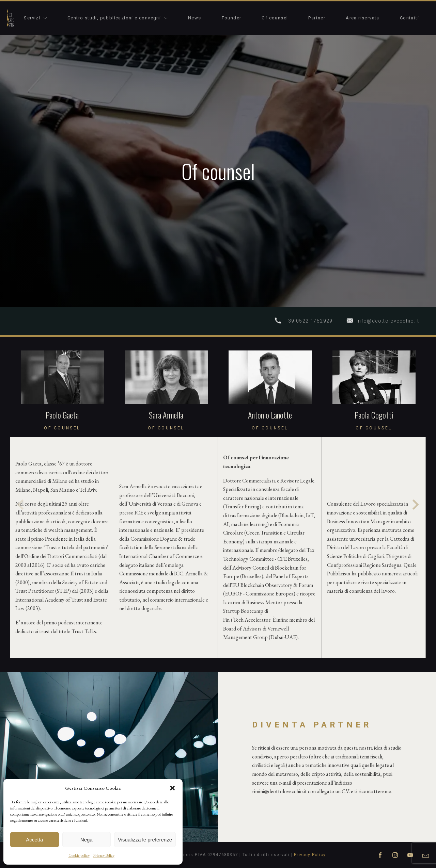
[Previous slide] (21, 505)
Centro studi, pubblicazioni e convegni (118, 18)
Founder (232, 18)
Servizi (35, 18)
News (195, 18)
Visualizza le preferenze (145, 840)
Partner (317, 18)
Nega (87, 840)
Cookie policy (79, 855)
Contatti (409, 18)
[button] (172, 788)
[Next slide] (415, 505)
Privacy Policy (104, 855)
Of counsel (275, 18)
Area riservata (363, 18)
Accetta (34, 840)
